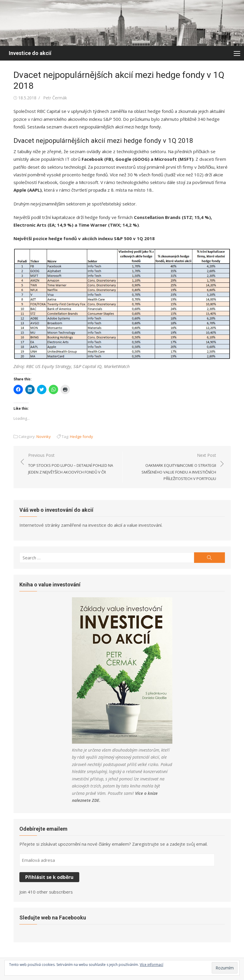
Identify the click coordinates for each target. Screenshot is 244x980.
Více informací (152, 965)
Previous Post (72, 464)
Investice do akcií (30, 53)
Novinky (44, 437)
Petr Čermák (55, 98)
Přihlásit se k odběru (49, 877)
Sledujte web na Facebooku (53, 918)
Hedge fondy (81, 437)
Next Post (172, 467)
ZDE (96, 800)
